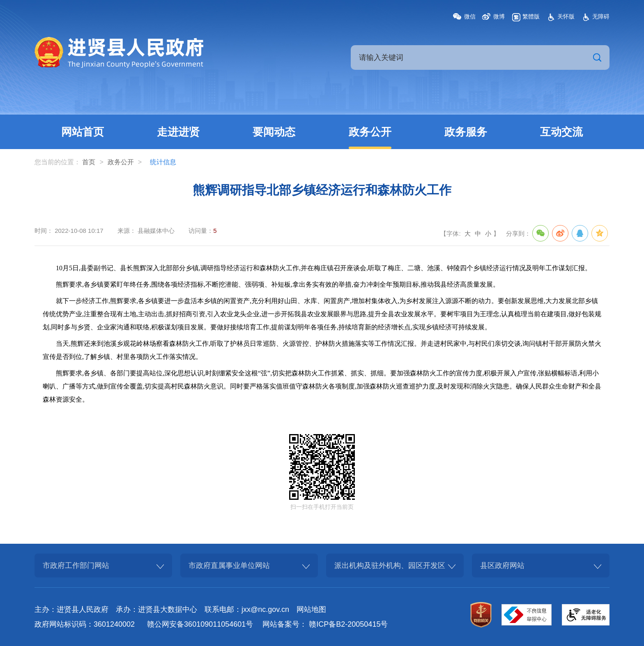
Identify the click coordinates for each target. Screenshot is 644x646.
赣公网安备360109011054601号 (200, 624)
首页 (89, 162)
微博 (499, 16)
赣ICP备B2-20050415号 (348, 624)
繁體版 (531, 16)
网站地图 (311, 609)
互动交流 (561, 132)
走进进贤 (178, 132)
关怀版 (566, 16)
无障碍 (601, 16)
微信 (470, 16)
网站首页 (83, 132)
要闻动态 (274, 132)
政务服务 (466, 132)
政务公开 (370, 132)
